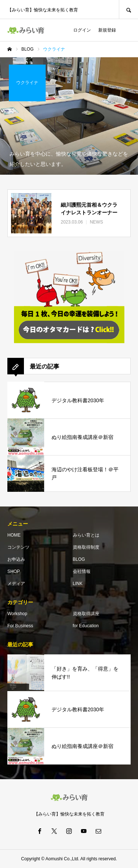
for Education (86, 626)
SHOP (14, 571)
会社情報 (82, 571)
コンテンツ (18, 547)
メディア (16, 584)
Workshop (17, 614)
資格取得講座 (86, 614)
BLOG (79, 559)
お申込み (16, 559)
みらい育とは (86, 535)
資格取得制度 (86, 547)
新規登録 (107, 30)
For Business (20, 626)
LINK (78, 584)
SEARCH (128, 9)
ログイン (82, 30)
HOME (14, 535)
